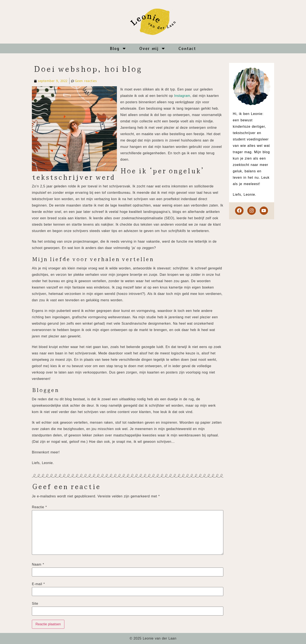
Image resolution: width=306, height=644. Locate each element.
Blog (118, 48)
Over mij (152, 48)
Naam (38, 565)
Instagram (182, 96)
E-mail (38, 584)
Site (35, 604)
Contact (187, 48)
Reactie (39, 507)
